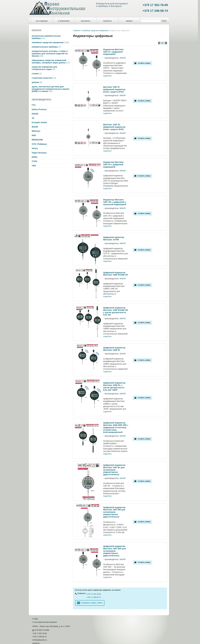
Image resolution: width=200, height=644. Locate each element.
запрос (129, 21)
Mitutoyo (36, 131)
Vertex (35, 148)
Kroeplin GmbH (39, 122)
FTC (34, 105)
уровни (37, 82)
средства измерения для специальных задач (44, 68)
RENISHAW (37, 140)
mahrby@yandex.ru (40, 632)
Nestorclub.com (64, 640)
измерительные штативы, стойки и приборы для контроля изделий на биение (50, 54)
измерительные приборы (46, 47)
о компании (64, 21)
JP (33, 118)
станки (37, 74)
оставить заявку (144, 63)
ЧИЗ (34, 166)
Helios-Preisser (39, 109)
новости (107, 21)
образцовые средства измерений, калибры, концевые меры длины (51, 61)
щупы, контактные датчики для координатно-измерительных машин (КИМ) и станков (51, 89)
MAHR (35, 127)
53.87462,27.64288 (42, 622)
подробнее (107, 76)
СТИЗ (34, 161)
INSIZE (35, 114)
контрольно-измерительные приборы (46, 37)
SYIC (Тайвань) (39, 144)
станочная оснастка (44, 78)
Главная (76, 30)
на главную (42, 21)
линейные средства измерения (50, 42)
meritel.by (36, 635)
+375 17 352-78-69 (155, 5)
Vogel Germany (39, 153)
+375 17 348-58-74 (155, 11)
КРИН (35, 157)
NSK (34, 135)
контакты (86, 21)
